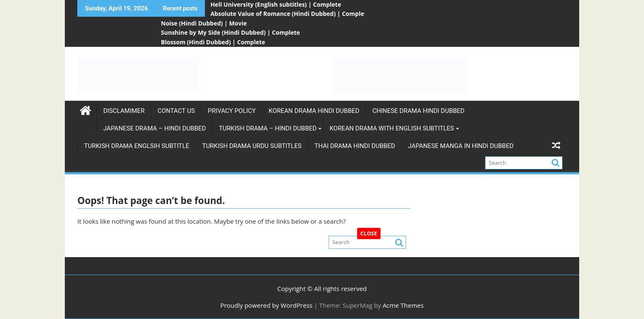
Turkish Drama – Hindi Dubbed (268, 128)
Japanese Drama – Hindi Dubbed (155, 128)
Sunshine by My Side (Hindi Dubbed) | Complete (231, 32)
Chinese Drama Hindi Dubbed (418, 111)
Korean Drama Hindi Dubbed (314, 111)
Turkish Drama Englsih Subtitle (137, 146)
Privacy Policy (232, 111)
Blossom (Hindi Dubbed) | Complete (213, 42)
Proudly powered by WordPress (266, 305)
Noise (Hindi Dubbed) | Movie (204, 23)
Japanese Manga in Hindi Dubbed (461, 146)
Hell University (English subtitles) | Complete (276, 4)
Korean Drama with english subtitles (392, 128)
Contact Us (176, 111)
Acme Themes (403, 305)
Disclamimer (124, 111)
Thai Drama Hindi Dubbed (355, 146)
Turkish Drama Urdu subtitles (252, 146)
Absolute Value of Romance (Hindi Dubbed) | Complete (290, 14)
